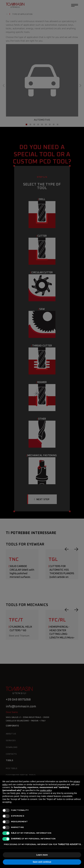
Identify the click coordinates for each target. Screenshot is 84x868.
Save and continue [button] (42, 862)
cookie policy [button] (46, 790)
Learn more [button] (42, 855)
